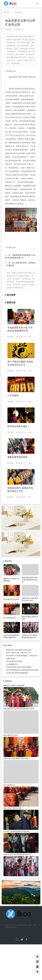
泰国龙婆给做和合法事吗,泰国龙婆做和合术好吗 (30, 580)
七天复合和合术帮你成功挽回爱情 (17, 673)
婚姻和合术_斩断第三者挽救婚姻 (14, 685)
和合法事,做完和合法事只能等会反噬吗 (19, 667)
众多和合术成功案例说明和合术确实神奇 (16, 831)
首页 (8, 12)
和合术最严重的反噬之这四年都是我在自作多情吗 (22, 670)
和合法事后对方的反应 (11, 599)
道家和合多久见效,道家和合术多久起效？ (19, 650)
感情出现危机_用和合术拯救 (12, 808)
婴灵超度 (18, 12)
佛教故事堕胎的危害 (17, 457)
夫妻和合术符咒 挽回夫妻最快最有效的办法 (17, 854)
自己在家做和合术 (10, 618)
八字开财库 (13, 396)
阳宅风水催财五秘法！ (19, 426)
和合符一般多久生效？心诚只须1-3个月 (19, 653)
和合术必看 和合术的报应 (14, 661)
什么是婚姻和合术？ (13, 664)
